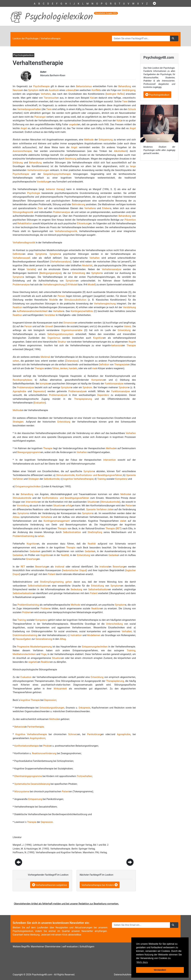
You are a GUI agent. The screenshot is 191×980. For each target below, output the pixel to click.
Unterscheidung (114, 624)
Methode (89, 140)
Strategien (18, 422)
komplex (44, 384)
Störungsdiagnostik (23, 212)
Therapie (131, 345)
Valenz (128, 326)
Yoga (44, 654)
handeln (73, 368)
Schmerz (73, 734)
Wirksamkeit (60, 689)
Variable (31, 269)
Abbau (16, 517)
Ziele (40, 208)
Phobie (47, 746)
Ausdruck (54, 90)
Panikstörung (94, 734)
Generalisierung (44, 639)
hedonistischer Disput (75, 570)
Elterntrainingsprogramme (28, 776)
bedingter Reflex (115, 94)
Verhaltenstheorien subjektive (51, 885)
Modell (91, 285)
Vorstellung (43, 182)
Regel (131, 342)
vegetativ (33, 662)
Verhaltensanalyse (61, 262)
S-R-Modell (72, 285)
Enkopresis (84, 708)
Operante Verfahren (96, 509)
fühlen (56, 368)
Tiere (125, 101)
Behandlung (125, 86)
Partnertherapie (36, 727)
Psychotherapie (41, 86)
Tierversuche (51, 98)
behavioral (117, 345)
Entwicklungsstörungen (52, 708)
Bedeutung (76, 589)
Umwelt (49, 326)
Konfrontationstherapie (27, 746)
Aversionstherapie (22, 151)
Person (61, 296)
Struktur (62, 342)
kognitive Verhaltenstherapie (78, 479)
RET (119, 528)
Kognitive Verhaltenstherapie (31, 734)
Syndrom (87, 387)
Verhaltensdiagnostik (66, 231)
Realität (92, 544)
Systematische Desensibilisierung (32, 784)
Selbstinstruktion (72, 532)
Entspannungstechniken (28, 486)
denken (64, 368)
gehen (69, 582)
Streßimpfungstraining (52, 582)
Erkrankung (83, 223)
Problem (45, 608)
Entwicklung (79, 273)
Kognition (98, 338)
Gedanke (34, 551)
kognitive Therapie (30, 700)
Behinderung (79, 204)
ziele (110, 509)
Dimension (69, 323)
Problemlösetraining (23, 536)
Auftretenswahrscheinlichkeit (32, 311)
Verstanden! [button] (160, 970)
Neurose (17, 90)
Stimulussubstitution (75, 300)
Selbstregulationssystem (60, 334)
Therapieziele (121, 365)
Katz (93, 98)
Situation (92, 502)
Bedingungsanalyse (50, 273)
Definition (18, 254)
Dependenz (103, 395)
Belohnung (71, 159)
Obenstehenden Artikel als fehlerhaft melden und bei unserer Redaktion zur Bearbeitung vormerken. (66, 904)
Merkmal (45, 357)
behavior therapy (55, 189)
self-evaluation (70, 947)
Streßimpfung (95, 532)
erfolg (69, 506)
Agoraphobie (19, 391)
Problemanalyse (62, 212)
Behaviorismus (84, 86)
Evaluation (40, 403)
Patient (129, 506)
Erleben (106, 208)
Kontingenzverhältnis (82, 311)
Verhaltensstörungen (38, 170)
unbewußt (71, 90)
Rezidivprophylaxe (22, 380)
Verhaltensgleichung (54, 285)
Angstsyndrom (38, 738)
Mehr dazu (142, 962)
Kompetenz (98, 380)
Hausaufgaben (23, 639)
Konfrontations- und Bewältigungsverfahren (99, 475)
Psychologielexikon (157, 95)
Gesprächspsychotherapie (57, 174)
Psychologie (34, 193)
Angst (24, 128)
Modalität (87, 265)
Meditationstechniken (24, 654)
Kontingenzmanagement (57, 521)
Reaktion (17, 307)
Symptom (33, 90)
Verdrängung (129, 90)
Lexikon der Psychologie (26, 38)
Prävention (130, 220)
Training (102, 479)
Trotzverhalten (84, 776)
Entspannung (106, 140)
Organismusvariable (72, 330)
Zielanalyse (72, 361)
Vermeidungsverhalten (29, 109)
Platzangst (40, 117)
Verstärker (50, 315)
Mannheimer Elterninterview (46, 947)
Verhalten (46, 94)
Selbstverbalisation (38, 586)
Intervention (109, 460)
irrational (60, 567)
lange (133, 166)
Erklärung (18, 163)
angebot (73, 124)
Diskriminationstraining (25, 635)
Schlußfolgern (87, 947)
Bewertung (41, 567)
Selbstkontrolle (52, 479)
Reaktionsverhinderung (44, 753)
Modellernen (94, 635)
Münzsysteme (22, 792)
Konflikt (95, 90)
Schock (132, 109)
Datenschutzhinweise (125, 975)
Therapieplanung (83, 399)
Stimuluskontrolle (65, 475)
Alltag (63, 639)
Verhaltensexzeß (21, 258)
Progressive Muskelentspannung (34, 647)
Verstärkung (129, 307)
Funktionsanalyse (114, 384)
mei (94, 368)
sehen (16, 361)
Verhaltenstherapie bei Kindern (98, 885)
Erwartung (32, 559)
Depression (39, 391)
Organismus (54, 338)
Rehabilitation (25, 223)
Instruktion (76, 635)
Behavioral (20, 727)
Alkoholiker (120, 151)
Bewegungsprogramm (29, 452)
